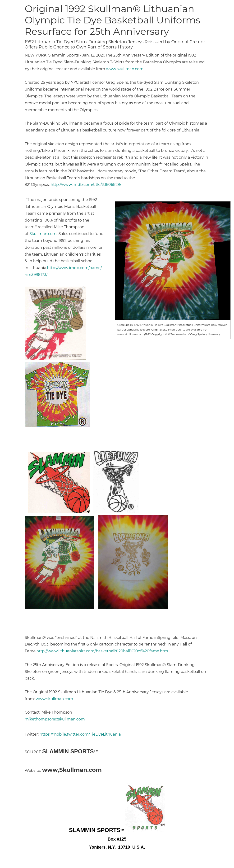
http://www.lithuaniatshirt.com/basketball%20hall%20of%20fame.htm (102, 651)
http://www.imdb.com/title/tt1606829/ (86, 185)
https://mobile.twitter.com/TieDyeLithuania (80, 734)
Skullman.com (43, 234)
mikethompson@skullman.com (55, 719)
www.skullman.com (125, 69)
